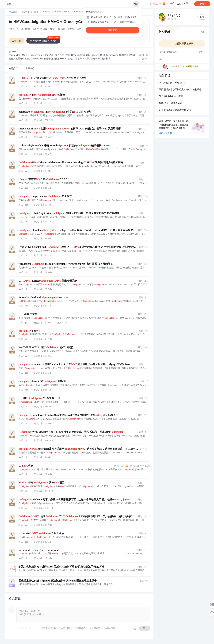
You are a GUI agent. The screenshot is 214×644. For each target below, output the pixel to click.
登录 (136, 4)
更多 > (203, 32)
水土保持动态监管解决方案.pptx (175, 110)
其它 (36, 12)
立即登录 (113, 30)
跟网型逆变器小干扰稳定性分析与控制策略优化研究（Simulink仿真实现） (182, 90)
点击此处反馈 (167, 133)
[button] (146, 59)
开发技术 (25, 12)
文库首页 (13, 12)
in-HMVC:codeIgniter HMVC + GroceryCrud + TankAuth (59, 22)
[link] (13, 12)
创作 (202, 4)
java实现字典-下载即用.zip (172, 83)
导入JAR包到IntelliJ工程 (171, 97)
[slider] (24, 628)
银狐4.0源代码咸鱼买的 (170, 103)
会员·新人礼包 (156, 4)
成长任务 (183, 3)
